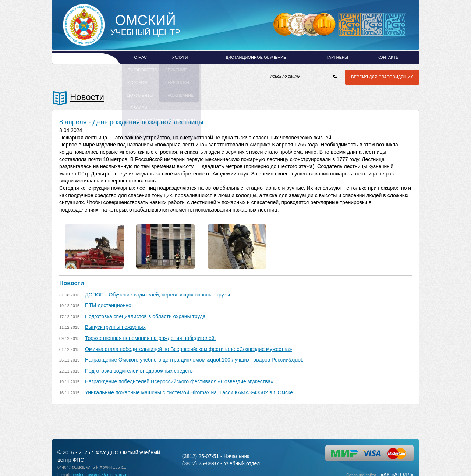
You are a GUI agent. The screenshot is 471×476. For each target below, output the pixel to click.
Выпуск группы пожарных (115, 327)
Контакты (388, 57)
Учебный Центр (145, 25)
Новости (87, 97)
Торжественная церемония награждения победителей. (150, 338)
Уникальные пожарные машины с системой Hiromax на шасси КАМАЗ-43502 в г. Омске (189, 392)
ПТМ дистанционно (108, 305)
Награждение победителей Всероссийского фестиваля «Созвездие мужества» (179, 381)
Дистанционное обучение (256, 57)
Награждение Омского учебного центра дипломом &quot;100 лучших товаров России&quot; (194, 360)
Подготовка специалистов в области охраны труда (145, 316)
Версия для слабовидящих (381, 77)
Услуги (180, 57)
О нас (140, 57)
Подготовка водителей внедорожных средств (139, 371)
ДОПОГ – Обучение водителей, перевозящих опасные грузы (157, 295)
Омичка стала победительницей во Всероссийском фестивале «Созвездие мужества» (188, 349)
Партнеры (337, 57)
